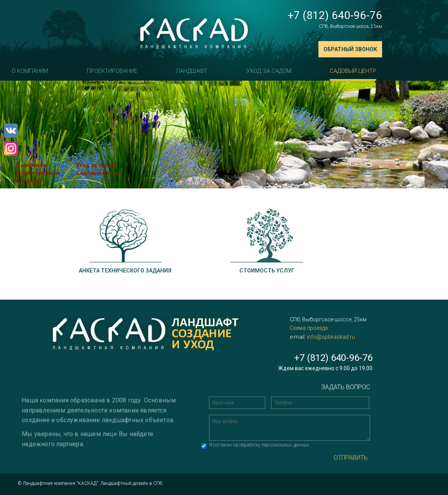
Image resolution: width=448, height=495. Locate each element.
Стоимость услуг (267, 271)
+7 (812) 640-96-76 (335, 15)
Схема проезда (309, 328)
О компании (30, 71)
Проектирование (112, 71)
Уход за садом (269, 71)
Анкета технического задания (125, 271)
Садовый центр (353, 71)
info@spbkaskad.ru (331, 337)
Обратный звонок (350, 49)
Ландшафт (192, 71)
